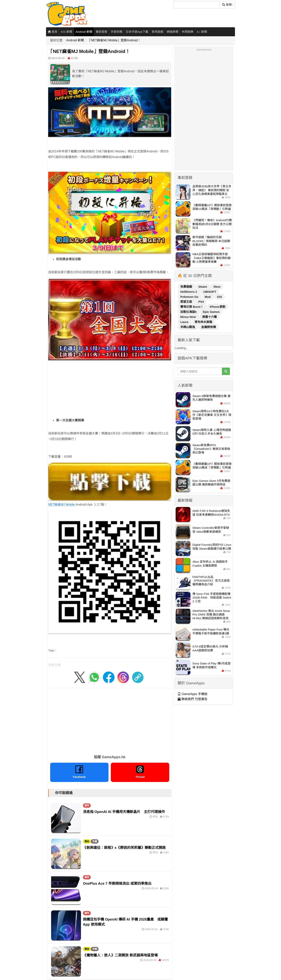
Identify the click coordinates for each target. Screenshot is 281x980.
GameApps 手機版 (193, 694)
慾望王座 (187, 302)
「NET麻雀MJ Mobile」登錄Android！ (114, 40)
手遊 (95, 841)
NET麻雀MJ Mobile (110, 485)
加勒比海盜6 (189, 312)
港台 (87, 841)
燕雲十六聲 (209, 317)
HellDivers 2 (189, 292)
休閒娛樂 (188, 32)
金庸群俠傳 (209, 327)
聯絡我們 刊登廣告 (193, 699)
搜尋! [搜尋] (227, 5)
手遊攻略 (116, 32)
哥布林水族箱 (203, 322)
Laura (185, 322)
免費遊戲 (187, 287)
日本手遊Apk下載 (137, 32)
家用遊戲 (157, 32)
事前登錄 (101, 32)
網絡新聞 (173, 32)
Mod (208, 297)
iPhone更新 (218, 307)
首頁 (53, 32)
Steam (203, 287)
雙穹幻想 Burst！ (192, 307)
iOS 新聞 (66, 32)
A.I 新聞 (202, 32)
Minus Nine (189, 317)
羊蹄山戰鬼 (188, 327)
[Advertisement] (110, 391)
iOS (220, 297)
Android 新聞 (84, 32)
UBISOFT (210, 292)
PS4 (201, 302)
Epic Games (211, 312)
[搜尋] (197, 5)
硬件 (87, 806)
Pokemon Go (190, 297)
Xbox (217, 287)
